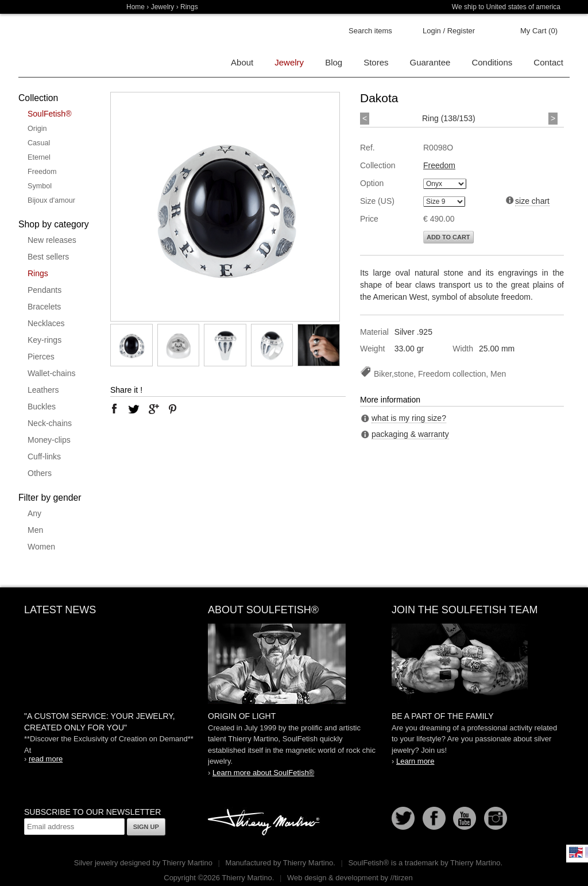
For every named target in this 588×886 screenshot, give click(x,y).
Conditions (492, 62)
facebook (114, 409)
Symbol (40, 186)
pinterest (173, 409)
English (576, 852)
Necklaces (46, 323)
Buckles (42, 407)
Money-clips (49, 440)
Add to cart (448, 237)
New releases (52, 240)
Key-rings (45, 340)
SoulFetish (294, 664)
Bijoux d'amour (51, 200)
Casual (39, 143)
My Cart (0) (539, 31)
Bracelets (44, 307)
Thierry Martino (265, 823)
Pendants (45, 290)
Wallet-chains (52, 373)
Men (35, 530)
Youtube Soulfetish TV (465, 818)
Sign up (146, 827)
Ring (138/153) (449, 118)
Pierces (41, 357)
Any (34, 513)
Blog (334, 62)
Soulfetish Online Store (59, 46)
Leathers (43, 390)
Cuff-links (44, 456)
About (242, 62)
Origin (37, 129)
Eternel (39, 157)
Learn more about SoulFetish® (263, 773)
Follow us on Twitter (403, 818)
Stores (376, 62)
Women (41, 547)
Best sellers (48, 257)
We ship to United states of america (506, 7)
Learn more (415, 761)
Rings (38, 273)
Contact (548, 62)
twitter (134, 409)
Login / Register (449, 31)
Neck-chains (50, 423)
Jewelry (163, 7)
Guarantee (430, 62)
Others (40, 473)
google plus (153, 409)
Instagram (496, 818)
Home (136, 7)
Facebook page (434, 818)
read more (46, 759)
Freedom (42, 172)
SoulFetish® (49, 114)
